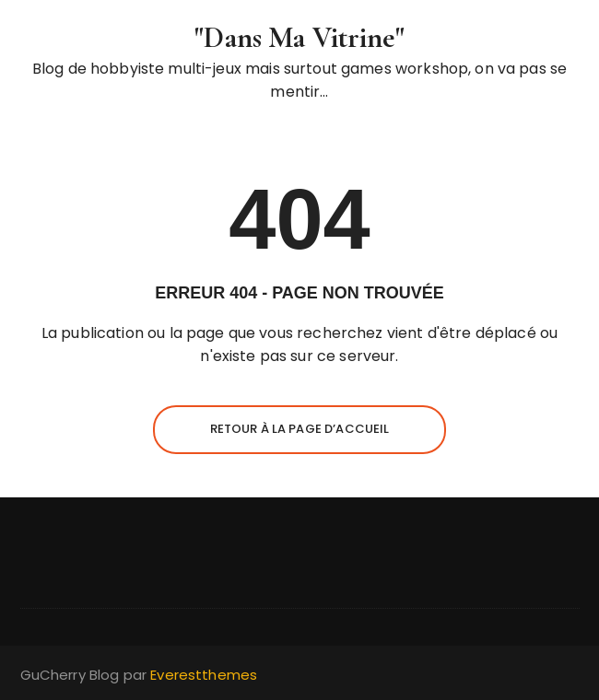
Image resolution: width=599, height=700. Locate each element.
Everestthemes (204, 675)
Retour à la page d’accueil (300, 429)
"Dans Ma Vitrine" (299, 37)
